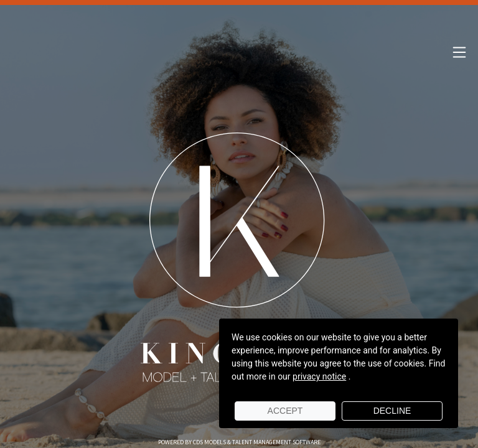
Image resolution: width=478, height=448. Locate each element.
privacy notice (319, 376)
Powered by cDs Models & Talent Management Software (239, 442)
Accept (285, 411)
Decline (392, 411)
